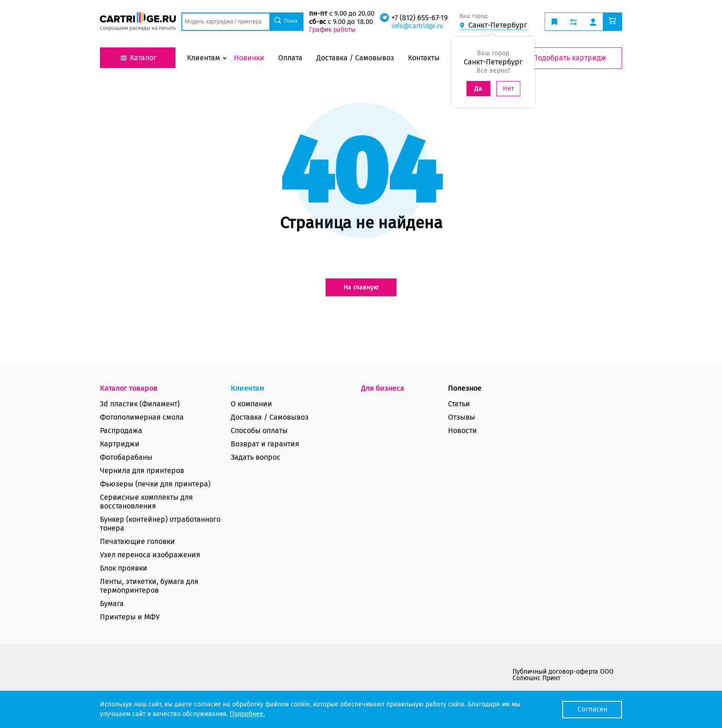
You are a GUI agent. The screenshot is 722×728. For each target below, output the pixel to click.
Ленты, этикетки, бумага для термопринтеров (149, 586)
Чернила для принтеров (142, 471)
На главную (361, 287)
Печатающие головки (137, 541)
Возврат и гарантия (265, 444)
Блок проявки (124, 568)
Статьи (459, 404)
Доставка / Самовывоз (270, 417)
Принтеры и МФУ (130, 617)
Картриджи (120, 444)
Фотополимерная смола (142, 417)
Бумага (112, 604)
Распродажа (121, 430)
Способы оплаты (259, 430)
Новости (463, 430)
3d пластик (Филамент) (140, 404)
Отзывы (462, 417)
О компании (251, 404)
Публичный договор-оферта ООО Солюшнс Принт (563, 675)
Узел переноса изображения (150, 555)
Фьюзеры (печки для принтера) (155, 484)
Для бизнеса (383, 388)
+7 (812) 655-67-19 (419, 18)
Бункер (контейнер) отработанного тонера (160, 524)
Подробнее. (247, 714)
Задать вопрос (256, 457)
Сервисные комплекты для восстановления (146, 502)
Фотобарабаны (126, 457)
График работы (332, 30)
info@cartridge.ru (417, 26)
